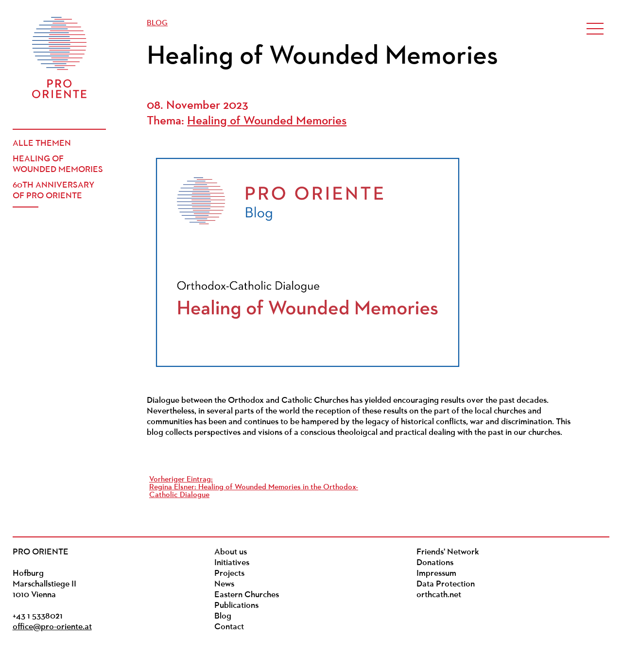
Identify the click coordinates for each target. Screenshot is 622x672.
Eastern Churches (247, 595)
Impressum (436, 574)
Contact (229, 627)
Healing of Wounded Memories (58, 164)
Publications (236, 606)
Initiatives (232, 563)
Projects (229, 574)
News (224, 584)
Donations (435, 563)
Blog (157, 23)
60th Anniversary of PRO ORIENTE (53, 191)
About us (231, 552)
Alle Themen (42, 144)
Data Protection (446, 584)
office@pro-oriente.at (52, 627)
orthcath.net (439, 595)
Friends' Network (448, 552)
